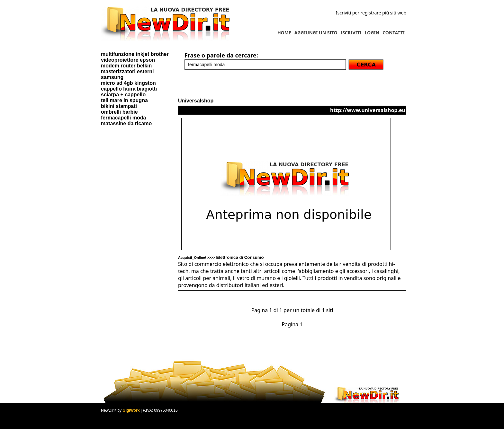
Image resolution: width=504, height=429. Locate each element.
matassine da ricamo (126, 123)
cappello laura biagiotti (129, 89)
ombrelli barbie (119, 112)
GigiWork (131, 410)
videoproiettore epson (128, 60)
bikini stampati (119, 106)
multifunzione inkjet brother (135, 54)
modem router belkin (126, 66)
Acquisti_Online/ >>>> (221, 258)
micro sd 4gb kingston (128, 83)
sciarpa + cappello (123, 95)
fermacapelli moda (124, 118)
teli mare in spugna (124, 100)
